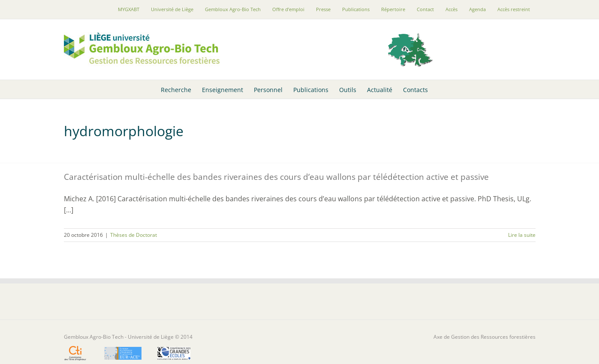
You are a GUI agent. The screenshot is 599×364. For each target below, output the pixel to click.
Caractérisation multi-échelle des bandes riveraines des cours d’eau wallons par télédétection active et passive (276, 177)
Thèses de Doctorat (134, 235)
